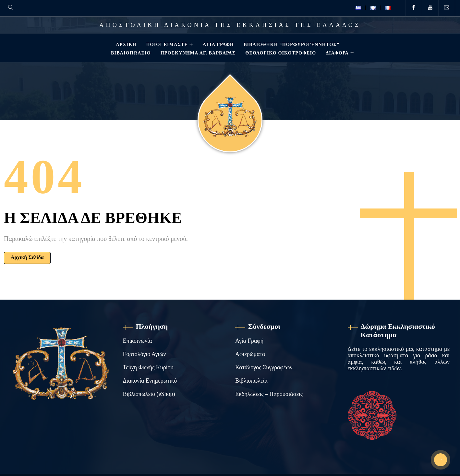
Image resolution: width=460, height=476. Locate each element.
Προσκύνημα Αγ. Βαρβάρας (198, 53)
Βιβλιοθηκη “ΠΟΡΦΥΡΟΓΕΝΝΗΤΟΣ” (291, 44)
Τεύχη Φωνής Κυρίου (148, 367)
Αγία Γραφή (218, 44)
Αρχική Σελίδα (27, 257)
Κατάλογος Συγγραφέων (264, 367)
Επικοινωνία (138, 341)
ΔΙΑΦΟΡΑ (337, 53)
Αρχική (125, 44)
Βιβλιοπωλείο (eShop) (149, 394)
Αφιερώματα (250, 354)
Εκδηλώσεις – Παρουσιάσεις (269, 394)
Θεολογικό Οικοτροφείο (280, 53)
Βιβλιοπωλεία (251, 381)
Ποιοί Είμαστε (166, 44)
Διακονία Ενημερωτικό (150, 381)
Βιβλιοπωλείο (130, 53)
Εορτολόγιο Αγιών (145, 354)
